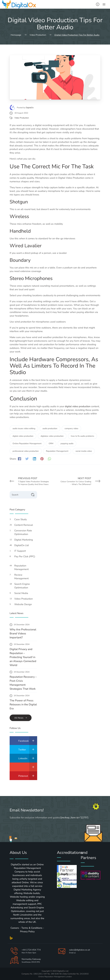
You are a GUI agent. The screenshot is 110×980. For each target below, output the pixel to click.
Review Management (23, 577)
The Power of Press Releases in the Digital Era (23, 704)
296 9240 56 (56, 974)
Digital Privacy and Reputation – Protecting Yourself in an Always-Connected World (23, 657)
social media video (84, 451)
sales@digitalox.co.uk (80, 950)
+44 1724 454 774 (31, 950)
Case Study (22, 519)
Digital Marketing (25, 540)
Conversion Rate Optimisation (23, 532)
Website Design (25, 604)
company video (71, 428)
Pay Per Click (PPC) (25, 558)
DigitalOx (30, 108)
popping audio (67, 443)
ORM (51, 443)
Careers (15, 928)
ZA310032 (84, 974)
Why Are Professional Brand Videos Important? (23, 634)
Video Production (22, 118)
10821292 (38, 974)
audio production (50, 428)
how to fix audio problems (82, 436)
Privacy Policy (27, 931)
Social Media (23, 593)
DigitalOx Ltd (23, 545)
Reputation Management (57, 451)
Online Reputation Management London (55, 977)
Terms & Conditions (32, 928)
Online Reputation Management (27, 443)
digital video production (78, 406)
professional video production (26, 451)
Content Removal (25, 525)
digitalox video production (52, 436)
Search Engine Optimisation (23, 586)
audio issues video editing (24, 428)
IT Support (22, 551)
